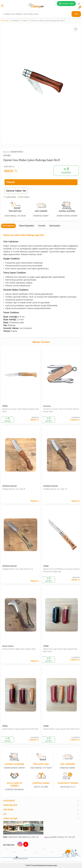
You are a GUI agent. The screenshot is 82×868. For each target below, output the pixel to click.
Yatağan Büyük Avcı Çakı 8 (14, 489)
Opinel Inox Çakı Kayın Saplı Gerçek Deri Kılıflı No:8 (60, 650)
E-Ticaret (33, 865)
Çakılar (25, 21)
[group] (41, 84)
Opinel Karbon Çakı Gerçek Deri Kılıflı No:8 (20, 729)
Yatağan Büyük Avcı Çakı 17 (55, 489)
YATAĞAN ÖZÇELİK (9, 486)
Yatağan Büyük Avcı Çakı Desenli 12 (18, 569)
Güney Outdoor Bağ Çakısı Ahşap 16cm (19, 649)
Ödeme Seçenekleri (26, 226)
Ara (76, 14)
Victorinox (47, 406)
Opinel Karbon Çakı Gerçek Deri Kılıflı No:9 (61, 729)
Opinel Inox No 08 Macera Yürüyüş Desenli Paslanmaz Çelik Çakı (61, 570)
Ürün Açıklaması (8, 226)
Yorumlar (42, 226)
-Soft (27, 865)
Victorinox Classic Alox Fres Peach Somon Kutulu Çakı (61, 410)
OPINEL (7, 156)
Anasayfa (5, 21)
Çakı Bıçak (15, 21)
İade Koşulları (55, 226)
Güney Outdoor (8, 646)
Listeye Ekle (10, 197)
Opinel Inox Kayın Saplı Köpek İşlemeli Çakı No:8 (20, 410)
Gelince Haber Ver (16, 191)
